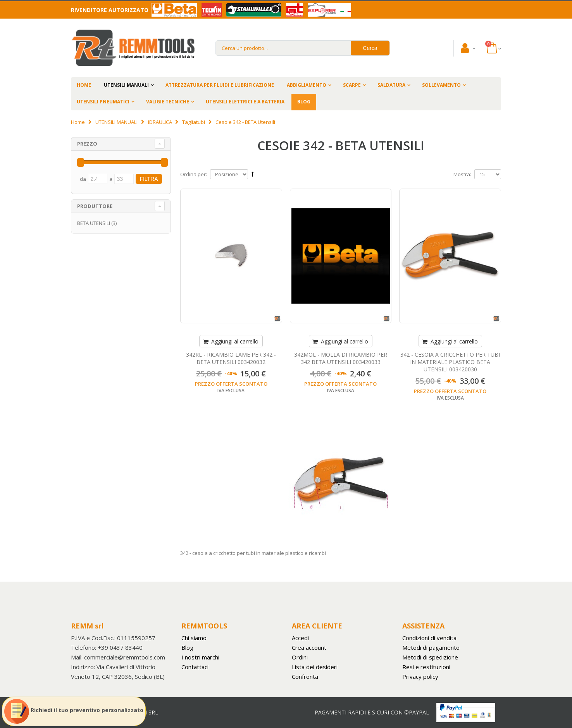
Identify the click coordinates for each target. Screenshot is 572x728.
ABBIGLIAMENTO (307, 85)
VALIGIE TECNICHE (168, 102)
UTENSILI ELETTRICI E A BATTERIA (245, 102)
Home (78, 122)
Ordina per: (194, 174)
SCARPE (352, 85)
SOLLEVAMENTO (441, 85)
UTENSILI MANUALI (126, 85)
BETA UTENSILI (94, 223)
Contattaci (195, 667)
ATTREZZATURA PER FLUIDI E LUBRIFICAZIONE (220, 85)
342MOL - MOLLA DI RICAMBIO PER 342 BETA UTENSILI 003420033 (341, 358)
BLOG (304, 102)
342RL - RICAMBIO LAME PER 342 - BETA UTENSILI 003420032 (231, 358)
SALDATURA (391, 85)
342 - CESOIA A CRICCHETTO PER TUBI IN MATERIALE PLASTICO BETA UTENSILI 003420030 (450, 362)
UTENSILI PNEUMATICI (103, 102)
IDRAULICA (160, 122)
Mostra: (462, 174)
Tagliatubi (194, 122)
